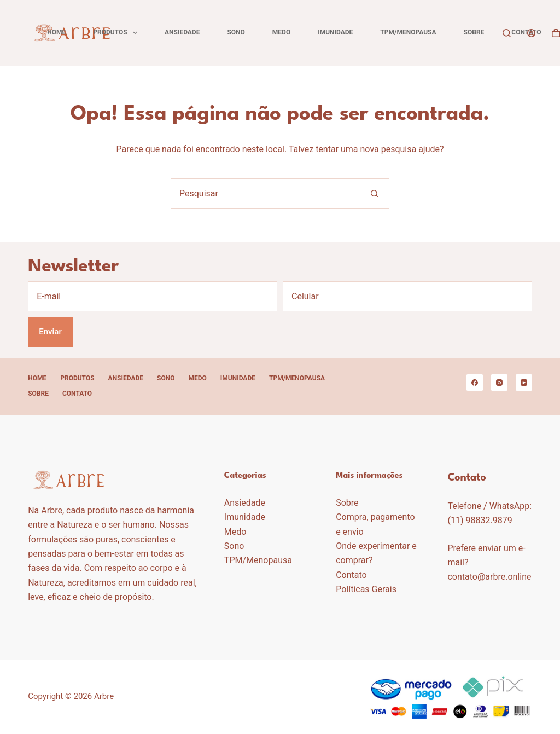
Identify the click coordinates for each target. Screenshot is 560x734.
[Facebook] (475, 383)
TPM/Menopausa (408, 32)
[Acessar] (531, 33)
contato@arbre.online (489, 577)
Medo (281, 32)
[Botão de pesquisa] (374, 193)
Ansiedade (182, 32)
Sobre (474, 32)
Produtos (117, 33)
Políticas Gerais (366, 589)
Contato (526, 32)
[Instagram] (499, 383)
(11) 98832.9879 (480, 520)
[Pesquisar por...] (265, 193)
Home (56, 32)
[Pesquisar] (507, 33)
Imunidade (335, 32)
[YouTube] (524, 383)
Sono (236, 32)
